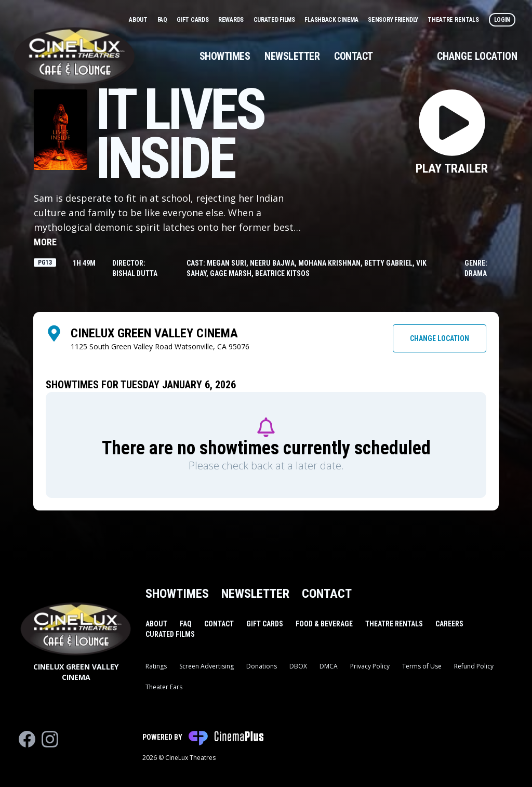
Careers (449, 624)
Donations (262, 666)
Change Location (477, 56)
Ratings (156, 666)
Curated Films (275, 20)
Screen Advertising (207, 666)
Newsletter (292, 56)
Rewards (232, 20)
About (139, 20)
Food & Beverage (324, 624)
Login (502, 20)
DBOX (298, 666)
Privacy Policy (370, 666)
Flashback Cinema (332, 20)
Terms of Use (422, 666)
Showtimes (225, 56)
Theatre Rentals (454, 20)
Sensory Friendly (394, 20)
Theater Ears (164, 687)
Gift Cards (193, 20)
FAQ (163, 20)
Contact (354, 56)
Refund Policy (474, 666)
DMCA (329, 666)
